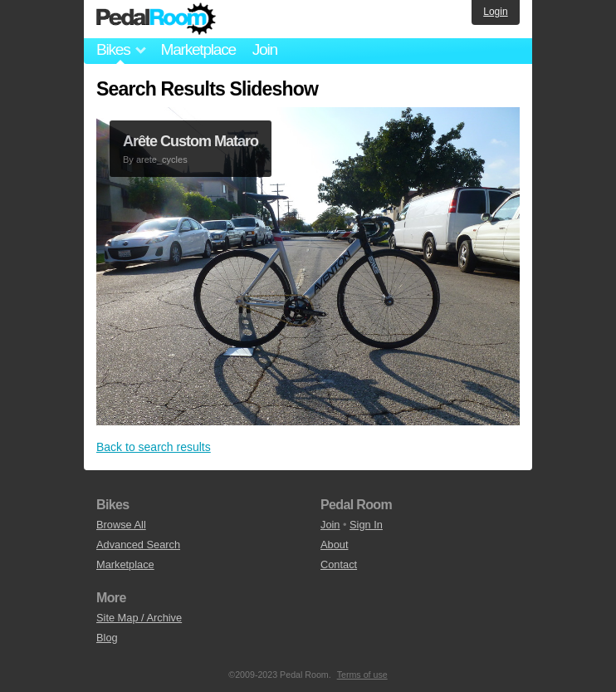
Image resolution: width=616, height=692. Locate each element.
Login (495, 12)
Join (265, 49)
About (334, 545)
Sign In (366, 525)
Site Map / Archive (139, 618)
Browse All (121, 525)
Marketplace (198, 49)
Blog (107, 638)
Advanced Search (138, 545)
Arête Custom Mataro (191, 141)
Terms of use (362, 675)
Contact (339, 564)
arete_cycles (162, 160)
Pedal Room (156, 19)
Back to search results (154, 447)
